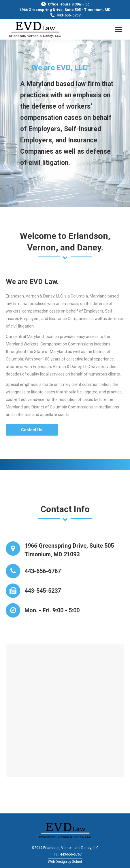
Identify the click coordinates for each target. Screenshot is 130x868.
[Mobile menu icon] (118, 30)
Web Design (57, 862)
